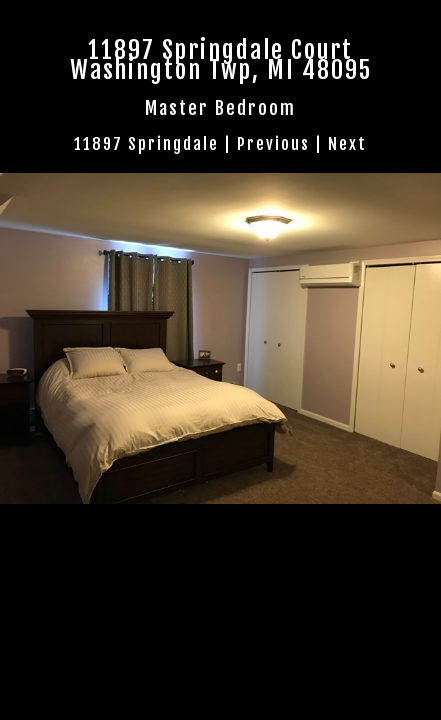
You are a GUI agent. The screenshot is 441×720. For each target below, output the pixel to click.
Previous (273, 144)
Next (347, 144)
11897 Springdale (146, 144)
